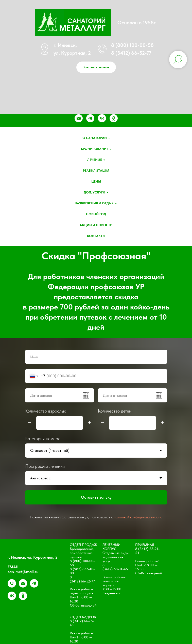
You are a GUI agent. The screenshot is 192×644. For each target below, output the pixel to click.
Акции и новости (96, 225)
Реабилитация (96, 171)
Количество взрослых (45, 411)
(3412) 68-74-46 (115, 569)
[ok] (114, 118)
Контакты (96, 236)
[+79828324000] (12, 586)
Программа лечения (45, 466)
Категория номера (43, 438)
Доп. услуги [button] (94, 192)
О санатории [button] (95, 138)
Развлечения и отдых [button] (94, 203)
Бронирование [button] (95, 149)
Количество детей (115, 411)
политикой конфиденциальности (138, 517)
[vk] (102, 118)
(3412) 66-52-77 (82, 581)
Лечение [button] (95, 160)
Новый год (96, 214)
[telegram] (90, 118)
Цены (96, 181)
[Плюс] (90, 423)
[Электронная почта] (79, 118)
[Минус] (30, 423)
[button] (96, 67)
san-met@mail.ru (23, 572)
